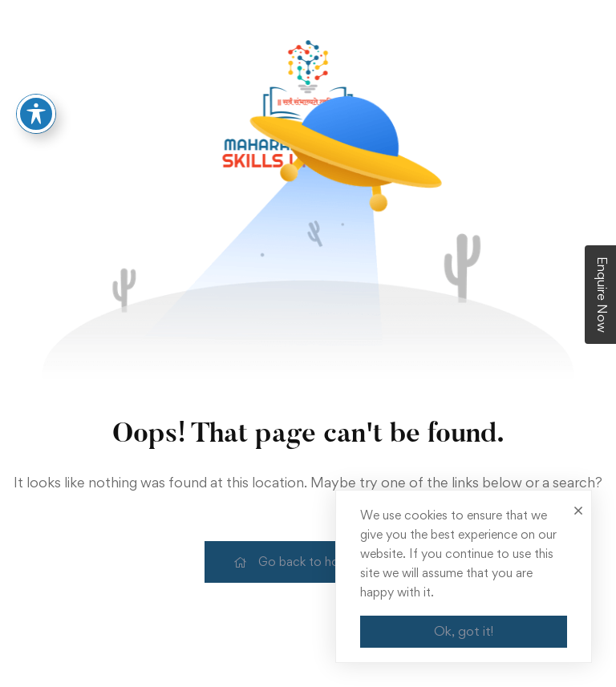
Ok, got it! (464, 631)
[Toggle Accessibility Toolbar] (36, 110)
